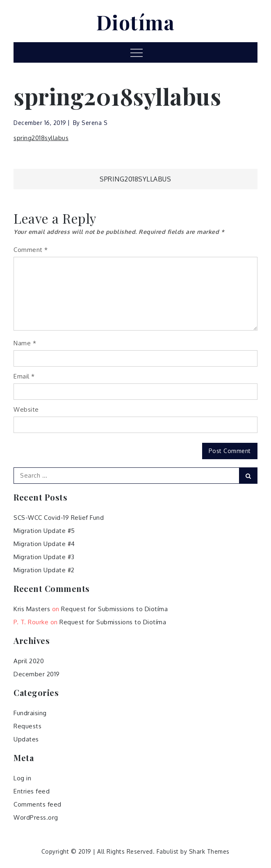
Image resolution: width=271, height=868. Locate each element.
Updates (26, 739)
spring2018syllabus (41, 138)
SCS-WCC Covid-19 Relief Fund (59, 518)
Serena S (95, 123)
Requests (27, 726)
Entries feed (32, 791)
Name (25, 343)
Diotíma (136, 22)
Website (26, 409)
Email (24, 376)
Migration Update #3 (44, 557)
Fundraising (30, 713)
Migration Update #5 (44, 531)
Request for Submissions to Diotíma (114, 609)
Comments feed (38, 804)
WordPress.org (36, 817)
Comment (31, 250)
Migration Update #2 (44, 570)
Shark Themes (209, 851)
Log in (22, 778)
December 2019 (37, 674)
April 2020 (29, 661)
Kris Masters (32, 609)
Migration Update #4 (44, 544)
